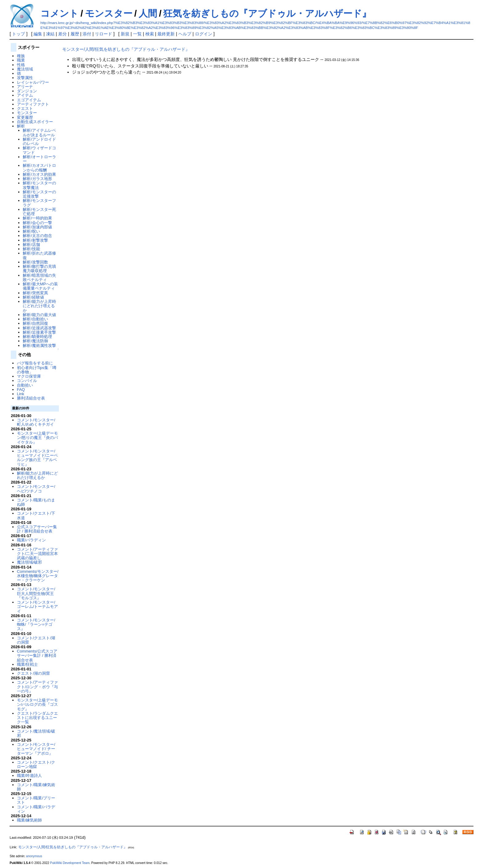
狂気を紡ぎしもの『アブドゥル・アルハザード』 (267, 13)
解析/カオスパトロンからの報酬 (39, 168)
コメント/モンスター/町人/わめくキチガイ (36, 422)
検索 (150, 34)
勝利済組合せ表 (31, 398)
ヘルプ (185, 34)
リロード (103, 34)
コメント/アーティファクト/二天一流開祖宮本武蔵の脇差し (38, 554)
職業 (21, 60)
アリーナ (25, 87)
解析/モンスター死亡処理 (39, 212)
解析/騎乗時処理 (37, 337)
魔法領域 (25, 69)
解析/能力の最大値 (39, 315)
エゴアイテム (29, 100)
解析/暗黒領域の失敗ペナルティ (39, 277)
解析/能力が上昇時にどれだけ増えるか (39, 306)
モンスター (109, 13)
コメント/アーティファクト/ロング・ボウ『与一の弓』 (38, 687)
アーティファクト (33, 104)
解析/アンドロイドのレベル (39, 141)
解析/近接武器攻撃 (39, 328)
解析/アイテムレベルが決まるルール (39, 133)
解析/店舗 (31, 245)
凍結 (50, 34)
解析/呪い (31, 231)
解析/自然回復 (35, 323)
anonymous (34, 856)
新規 (125, 34)
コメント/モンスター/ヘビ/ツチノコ (36, 489)
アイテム (25, 95)
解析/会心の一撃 (37, 223)
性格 (21, 65)
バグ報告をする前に (35, 363)
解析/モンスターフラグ (39, 203)
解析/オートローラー (39, 159)
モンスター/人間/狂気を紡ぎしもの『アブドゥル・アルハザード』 (126, 49)
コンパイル (27, 381)
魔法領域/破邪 (30, 562)
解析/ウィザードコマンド (39, 150)
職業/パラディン (32, 540)
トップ (18, 34)
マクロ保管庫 (29, 376)
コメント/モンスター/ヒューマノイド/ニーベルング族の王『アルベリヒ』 (38, 458)
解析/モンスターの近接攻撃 (39, 194)
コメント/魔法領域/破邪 (36, 733)
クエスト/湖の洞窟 (34, 673)
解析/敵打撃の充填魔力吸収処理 (39, 269)
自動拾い (25, 385)
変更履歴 (25, 117)
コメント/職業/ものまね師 (36, 502)
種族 (21, 56)
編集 (38, 34)
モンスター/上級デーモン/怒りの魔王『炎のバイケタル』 (38, 438)
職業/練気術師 (30, 820)
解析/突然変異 (35, 293)
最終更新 (166, 34)
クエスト (25, 108)
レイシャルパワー (33, 82)
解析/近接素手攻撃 (39, 332)
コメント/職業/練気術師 (36, 787)
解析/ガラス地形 (37, 179)
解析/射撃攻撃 (35, 240)
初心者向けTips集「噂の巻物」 (37, 370)
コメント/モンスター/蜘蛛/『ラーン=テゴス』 (36, 625)
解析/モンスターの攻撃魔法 (39, 185)
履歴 (75, 34)
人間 (148, 13)
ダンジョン (27, 91)
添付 (87, 34)
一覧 (137, 34)
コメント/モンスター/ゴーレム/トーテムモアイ (38, 607)
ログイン (204, 34)
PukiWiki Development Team (70, 863)
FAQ (21, 390)
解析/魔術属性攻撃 (39, 346)
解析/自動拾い (35, 319)
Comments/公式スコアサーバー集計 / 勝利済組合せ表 (37, 656)
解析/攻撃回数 (35, 262)
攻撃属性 (25, 78)
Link (21, 394)
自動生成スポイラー (35, 122)
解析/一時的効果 (37, 218)
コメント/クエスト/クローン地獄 (36, 764)
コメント (59, 13)
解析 (21, 126)
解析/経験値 (33, 297)
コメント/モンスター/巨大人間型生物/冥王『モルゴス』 (36, 593)
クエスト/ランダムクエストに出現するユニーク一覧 (38, 718)
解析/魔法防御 (35, 341)
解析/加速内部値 (37, 227)
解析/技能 (31, 249)
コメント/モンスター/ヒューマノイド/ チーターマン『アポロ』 (36, 749)
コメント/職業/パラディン (36, 809)
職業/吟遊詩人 (30, 776)
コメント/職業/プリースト (36, 800)
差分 (63, 34)
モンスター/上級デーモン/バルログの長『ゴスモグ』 (38, 705)
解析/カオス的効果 (39, 174)
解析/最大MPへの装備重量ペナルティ (40, 286)
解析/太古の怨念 (37, 236)
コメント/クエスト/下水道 (36, 515)
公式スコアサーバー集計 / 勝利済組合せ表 (37, 529)
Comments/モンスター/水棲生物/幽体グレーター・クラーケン (38, 576)
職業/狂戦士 (28, 664)
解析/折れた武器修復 (39, 255)
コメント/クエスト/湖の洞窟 (36, 640)
